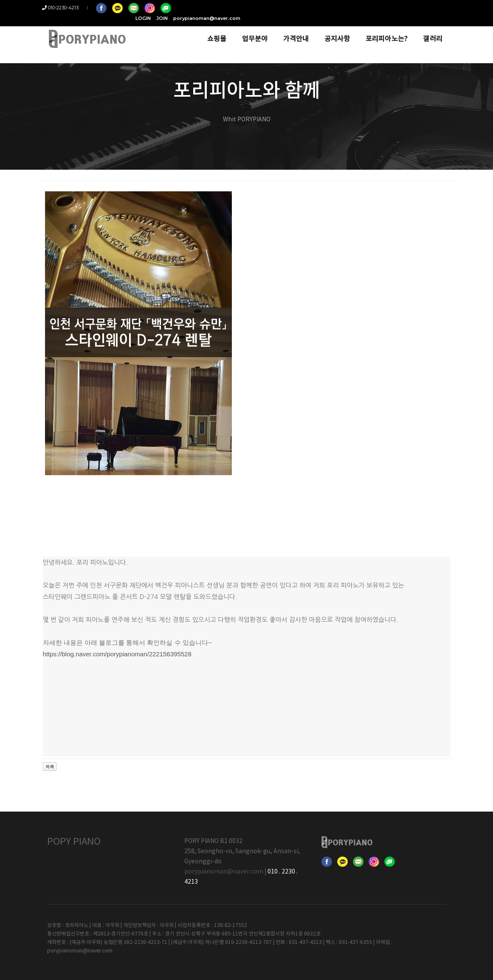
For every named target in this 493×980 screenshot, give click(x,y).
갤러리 (428, 31)
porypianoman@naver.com (413, 8)
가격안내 (291, 31)
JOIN (368, 8)
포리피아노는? (382, 31)
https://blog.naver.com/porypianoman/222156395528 (117, 654)
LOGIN (349, 8)
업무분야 (250, 31)
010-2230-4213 (65, 8)
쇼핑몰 (212, 31)
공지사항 (332, 31)
